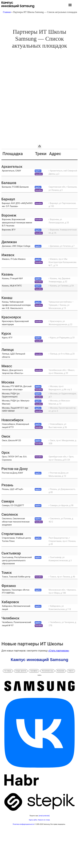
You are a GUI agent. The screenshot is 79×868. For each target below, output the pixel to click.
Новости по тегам (44, 820)
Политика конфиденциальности (24, 824)
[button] (70, 5)
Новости (71, 671)
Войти (39, 675)
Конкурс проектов (21, 671)
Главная (7, 12)
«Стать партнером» (59, 651)
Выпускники (61, 671)
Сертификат (34, 671)
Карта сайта (33, 820)
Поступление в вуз (47, 671)
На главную (8, 671)
